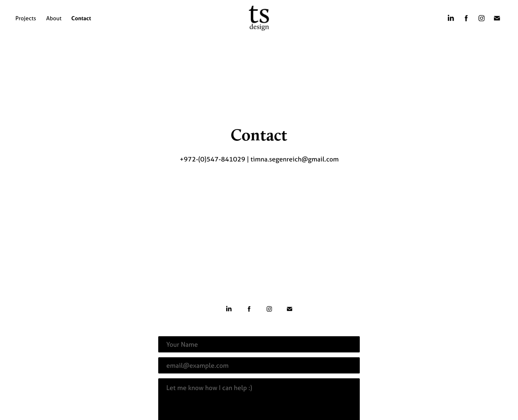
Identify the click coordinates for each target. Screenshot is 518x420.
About (54, 18)
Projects (26, 18)
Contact (81, 18)
